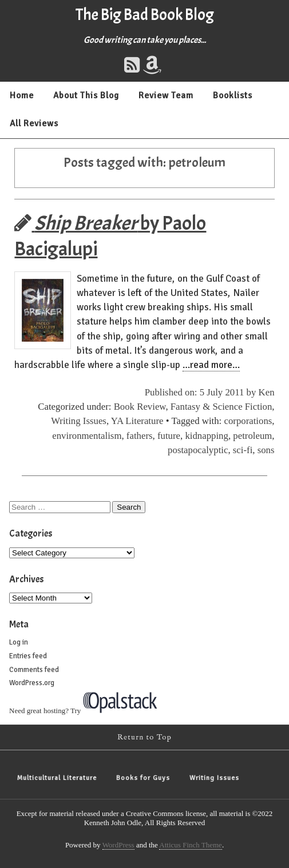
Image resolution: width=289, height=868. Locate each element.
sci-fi (243, 450)
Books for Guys (143, 778)
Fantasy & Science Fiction (221, 407)
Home (22, 95)
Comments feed (34, 670)
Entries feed (28, 656)
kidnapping (207, 436)
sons (266, 450)
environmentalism (87, 436)
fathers (140, 436)
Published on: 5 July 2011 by (202, 392)
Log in (19, 642)
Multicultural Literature (57, 778)
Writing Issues (79, 421)
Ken (267, 392)
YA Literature (137, 421)
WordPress (118, 845)
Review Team (166, 95)
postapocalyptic (198, 450)
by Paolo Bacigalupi (110, 236)
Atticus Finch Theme (191, 845)
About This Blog (86, 95)
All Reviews (34, 123)
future (169, 436)
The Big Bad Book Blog (145, 15)
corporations (248, 421)
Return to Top (144, 737)
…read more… (211, 365)
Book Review (140, 407)
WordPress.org (32, 683)
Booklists (233, 95)
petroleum (252, 436)
